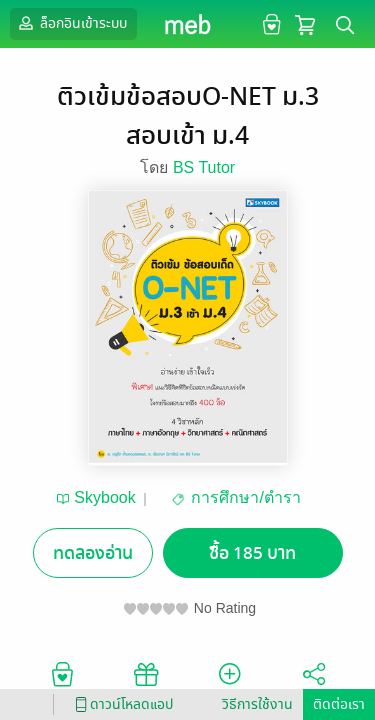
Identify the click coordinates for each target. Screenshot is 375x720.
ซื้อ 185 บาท (252, 553)
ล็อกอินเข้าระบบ (71, 23)
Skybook (104, 497)
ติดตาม (229, 682)
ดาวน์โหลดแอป (121, 704)
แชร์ (314, 682)
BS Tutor (204, 167)
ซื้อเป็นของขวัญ (145, 682)
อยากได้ (62, 682)
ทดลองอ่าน (93, 553)
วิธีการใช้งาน (257, 704)
